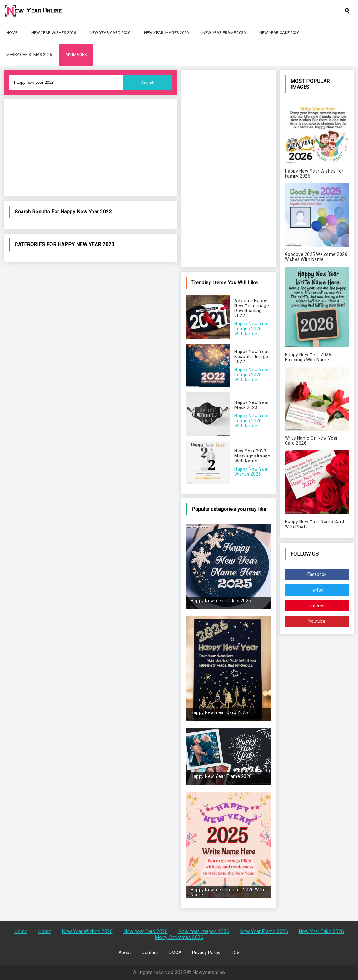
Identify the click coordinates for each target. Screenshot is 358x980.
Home (12, 33)
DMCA (175, 952)
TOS (235, 952)
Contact (150, 952)
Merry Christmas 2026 (29, 55)
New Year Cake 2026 (279, 33)
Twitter (317, 590)
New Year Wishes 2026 (54, 33)
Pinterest (317, 606)
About (125, 952)
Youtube (317, 621)
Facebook (317, 574)
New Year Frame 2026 (224, 33)
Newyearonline (209, 972)
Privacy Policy (206, 952)
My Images (76, 55)
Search (148, 83)
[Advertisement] (91, 148)
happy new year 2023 (86, 212)
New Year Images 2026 (166, 33)
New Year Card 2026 (110, 33)
